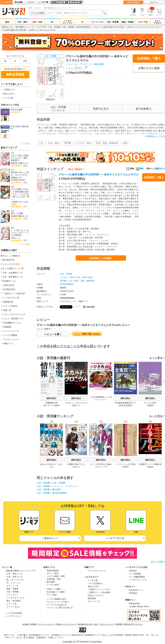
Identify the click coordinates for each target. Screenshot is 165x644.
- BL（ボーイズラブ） (15, 580)
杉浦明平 (125, 467)
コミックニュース (11, 331)
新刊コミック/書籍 (11, 256)
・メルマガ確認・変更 (55, 576)
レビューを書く (53, 334)
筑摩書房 (150, 405)
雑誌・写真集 (128, 22)
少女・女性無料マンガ (13, 273)
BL (52, 22)
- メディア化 (11, 604)
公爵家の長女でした (76, 464)
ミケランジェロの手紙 (125, 464)
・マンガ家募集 (134, 574)
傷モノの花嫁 (17, 213)
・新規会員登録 (52, 571)
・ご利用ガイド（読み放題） (99, 592)
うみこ (51, 467)
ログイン (154, 2)
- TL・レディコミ (13, 583)
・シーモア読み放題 (13, 613)
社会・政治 (54, 143)
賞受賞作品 (8, 302)
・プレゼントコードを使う (57, 602)
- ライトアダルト (13, 607)
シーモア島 (43, 2)
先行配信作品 (9, 289)
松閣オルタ (76, 405)
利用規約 (34, 624)
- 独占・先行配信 (13, 601)
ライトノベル (97, 22)
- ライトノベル (12, 586)
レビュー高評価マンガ (13, 319)
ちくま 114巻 (150, 403)
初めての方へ (9, 94)
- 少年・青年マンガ (14, 574)
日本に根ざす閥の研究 (19, 128)
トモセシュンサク (101, 467)
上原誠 (14, 202)
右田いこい (16, 238)
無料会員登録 (133, 2)
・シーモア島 (92, 580)
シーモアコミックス (67, 22)
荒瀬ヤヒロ (23, 163)
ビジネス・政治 (84, 143)
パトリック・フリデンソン (80, 64)
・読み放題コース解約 (55, 592)
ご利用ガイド (9, 90)
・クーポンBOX (52, 585)
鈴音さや (76, 467)
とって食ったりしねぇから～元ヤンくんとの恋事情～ (20, 233)
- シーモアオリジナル (15, 598)
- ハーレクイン (12, 595)
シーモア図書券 (10, 335)
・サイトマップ (93, 601)
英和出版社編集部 (125, 405)
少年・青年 (22, 22)
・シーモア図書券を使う (56, 599)
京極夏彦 (150, 467)
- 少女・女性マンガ (14, 577)
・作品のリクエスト (95, 595)
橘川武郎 (99, 64)
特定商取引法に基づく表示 (88, 624)
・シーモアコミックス (137, 580)
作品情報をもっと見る (155, 136)
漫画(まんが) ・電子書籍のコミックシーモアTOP (24, 27)
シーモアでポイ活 (11, 298)
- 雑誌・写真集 (12, 589)
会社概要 (26, 624)
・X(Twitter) (132, 593)
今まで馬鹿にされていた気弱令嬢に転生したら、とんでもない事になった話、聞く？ (20, 194)
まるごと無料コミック (12, 268)
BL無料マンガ (9, 281)
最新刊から (160, 169)
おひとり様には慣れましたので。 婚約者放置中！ (20, 158)
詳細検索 (7, 327)
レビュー (31, 2)
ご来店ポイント (50, 538)
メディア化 (143, 22)
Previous (39, 381)
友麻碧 (14, 216)
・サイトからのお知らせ (56, 605)
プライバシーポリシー (47, 624)
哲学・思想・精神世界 (107, 143)
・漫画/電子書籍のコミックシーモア (20, 571)
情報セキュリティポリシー (66, 624)
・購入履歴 (50, 582)
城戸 (45, 405)
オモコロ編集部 (54, 405)
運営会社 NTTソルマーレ (133, 624)
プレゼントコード (11, 339)
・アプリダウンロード (96, 571)
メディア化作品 (10, 306)
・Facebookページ (135, 590)
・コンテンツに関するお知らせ (59, 608)
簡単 (140, 169)
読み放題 (19, 2)
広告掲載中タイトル (12, 323)
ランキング (10, 264)
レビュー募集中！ (75, 68)
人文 (41, 143)
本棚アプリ (8, 344)
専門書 (68, 143)
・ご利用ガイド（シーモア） (99, 589)
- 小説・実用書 (12, 592)
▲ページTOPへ (158, 562)
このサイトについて (106, 624)
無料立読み (51, 398)
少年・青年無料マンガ (13, 277)
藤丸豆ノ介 (23, 216)
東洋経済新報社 (84, 27)
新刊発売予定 (9, 260)
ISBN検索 (119, 624)
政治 (125, 143)
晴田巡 (14, 163)
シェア (77, 306)
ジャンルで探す (38, 13)
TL (83, 22)
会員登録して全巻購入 (101, 258)
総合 (7, 22)
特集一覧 (7, 310)
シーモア (6, 2)
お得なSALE (9, 285)
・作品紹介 (132, 571)
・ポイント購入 (52, 573)
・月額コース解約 (53, 589)
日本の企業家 (16, 110)
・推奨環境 (91, 598)
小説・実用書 (112, 22)
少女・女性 (37, 22)
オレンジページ (101, 400)
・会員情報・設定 (53, 579)
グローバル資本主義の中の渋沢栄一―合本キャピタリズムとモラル (123, 27)
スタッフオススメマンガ (14, 314)
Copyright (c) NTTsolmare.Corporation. (82, 642)
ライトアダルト (158, 22)
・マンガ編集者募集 (136, 577)
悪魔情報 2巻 (51, 403)
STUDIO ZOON (18, 180)
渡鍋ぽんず (16, 178)
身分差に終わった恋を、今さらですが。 (20, 174)
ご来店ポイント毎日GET (14, 294)
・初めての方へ (93, 586)
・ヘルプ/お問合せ (94, 583)
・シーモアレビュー (13, 616)
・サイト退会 (51, 595)
